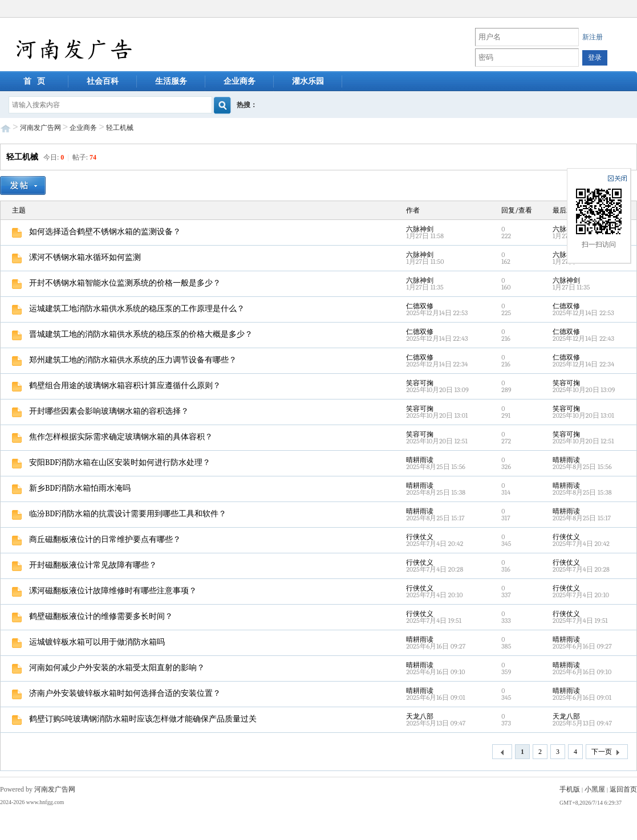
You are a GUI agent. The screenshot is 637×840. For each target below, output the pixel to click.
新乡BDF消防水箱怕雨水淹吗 (71, 488)
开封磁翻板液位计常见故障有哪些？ (84, 565)
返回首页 (623, 789)
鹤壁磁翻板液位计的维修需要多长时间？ (92, 616)
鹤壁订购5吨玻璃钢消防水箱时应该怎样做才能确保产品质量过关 (134, 719)
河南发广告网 (40, 128)
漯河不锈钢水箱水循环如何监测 (76, 257)
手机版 (570, 789)
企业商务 (240, 81)
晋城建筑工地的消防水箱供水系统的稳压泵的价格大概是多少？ (132, 334)
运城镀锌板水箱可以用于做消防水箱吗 (88, 642)
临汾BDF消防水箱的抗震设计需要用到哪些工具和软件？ (119, 514)
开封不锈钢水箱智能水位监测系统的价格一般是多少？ (116, 283)
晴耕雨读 (420, 460)
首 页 (35, 81)
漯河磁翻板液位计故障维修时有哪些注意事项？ (104, 591)
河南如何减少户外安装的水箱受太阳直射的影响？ (108, 668)
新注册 (593, 37)
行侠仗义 (420, 537)
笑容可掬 (420, 383)
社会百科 (103, 81)
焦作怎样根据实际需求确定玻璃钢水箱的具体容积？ (112, 437)
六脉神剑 (420, 229)
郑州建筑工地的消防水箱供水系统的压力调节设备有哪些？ (124, 360)
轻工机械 (120, 128)
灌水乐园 (308, 81)
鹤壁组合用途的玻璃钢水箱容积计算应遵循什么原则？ (116, 386)
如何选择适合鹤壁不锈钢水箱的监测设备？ (96, 232)
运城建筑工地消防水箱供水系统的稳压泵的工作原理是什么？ (128, 309)
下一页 (607, 752)
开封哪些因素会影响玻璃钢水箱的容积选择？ (100, 411)
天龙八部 (420, 716)
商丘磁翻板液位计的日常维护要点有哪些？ (96, 539)
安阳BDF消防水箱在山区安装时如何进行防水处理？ (111, 462)
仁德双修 (420, 306)
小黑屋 (595, 789)
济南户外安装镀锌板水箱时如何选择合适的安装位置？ (116, 693)
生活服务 (171, 81)
